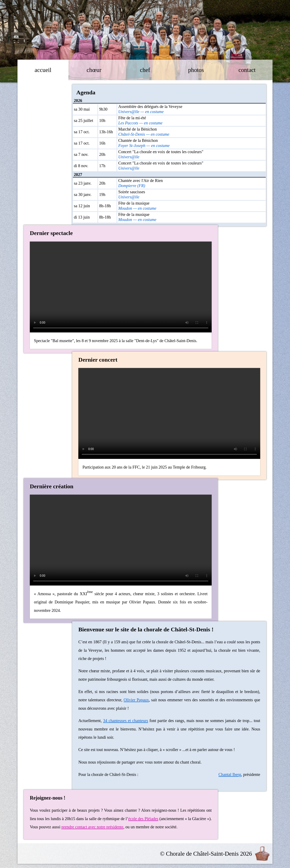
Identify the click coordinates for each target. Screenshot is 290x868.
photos (196, 70)
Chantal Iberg (230, 774)
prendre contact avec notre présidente (92, 827)
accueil (43, 70)
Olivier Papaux (136, 700)
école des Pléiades (143, 819)
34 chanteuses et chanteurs (126, 721)
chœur (94, 70)
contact (247, 70)
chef (145, 70)
